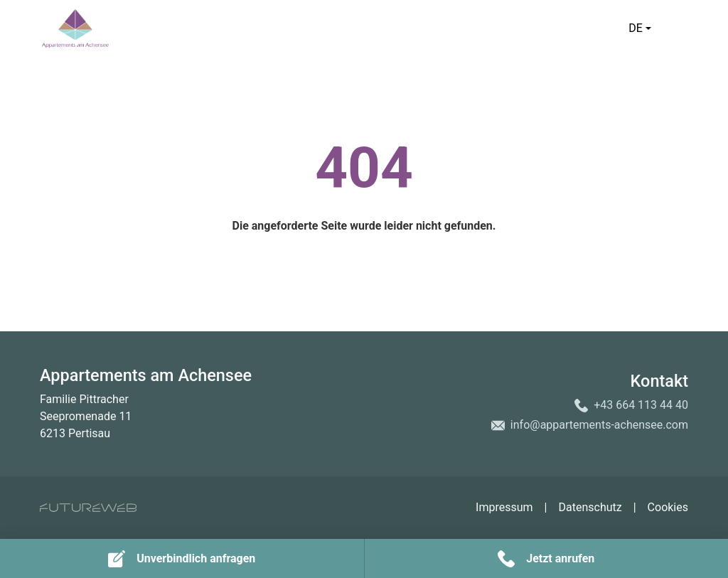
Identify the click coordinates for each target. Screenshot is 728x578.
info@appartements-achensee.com (599, 425)
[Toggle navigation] (680, 28)
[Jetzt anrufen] (547, 558)
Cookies (668, 507)
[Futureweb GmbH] (88, 508)
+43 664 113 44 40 (641, 405)
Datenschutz (590, 507)
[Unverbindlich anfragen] (182, 558)
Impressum (504, 507)
